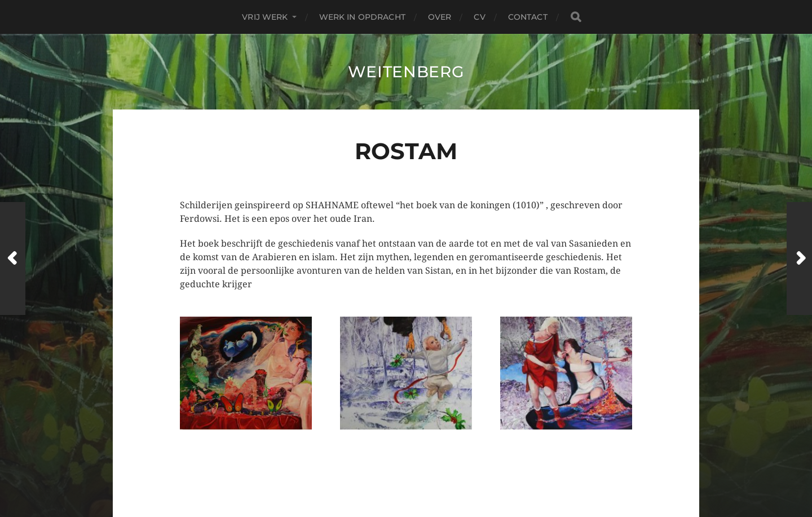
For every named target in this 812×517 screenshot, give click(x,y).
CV (479, 17)
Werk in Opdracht (362, 17)
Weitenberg (406, 72)
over (440, 17)
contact (528, 17)
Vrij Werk (265, 17)
